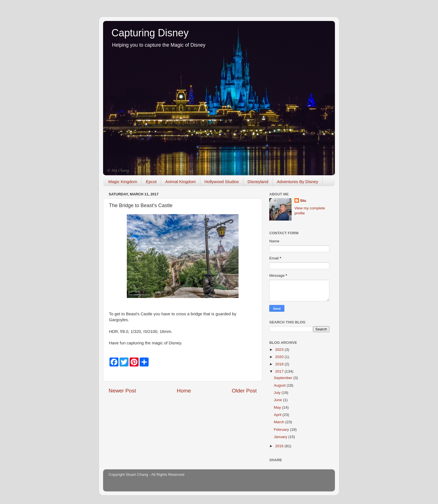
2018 (280, 364)
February (282, 430)
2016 (280, 446)
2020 (280, 357)
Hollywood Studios (222, 182)
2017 (280, 371)
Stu (303, 201)
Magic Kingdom (123, 182)
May (278, 407)
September (284, 378)
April (278, 415)
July (278, 393)
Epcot (151, 182)
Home (184, 391)
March (279, 422)
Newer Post (122, 391)
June (278, 400)
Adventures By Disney (297, 182)
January (281, 437)
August (280, 385)
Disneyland (258, 182)
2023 (280, 350)
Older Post (244, 391)
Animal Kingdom (181, 182)
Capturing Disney (150, 33)
